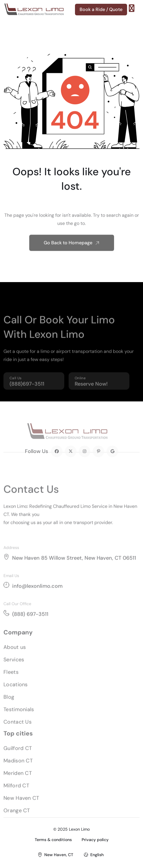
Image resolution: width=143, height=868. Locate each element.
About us (15, 654)
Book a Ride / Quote (101, 9)
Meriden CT (18, 780)
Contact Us (18, 728)
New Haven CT (21, 805)
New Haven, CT (59, 855)
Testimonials (19, 716)
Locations (16, 691)
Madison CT (18, 767)
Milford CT (16, 792)
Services (14, 666)
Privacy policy (95, 840)
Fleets (11, 679)
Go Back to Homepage (72, 249)
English (97, 855)
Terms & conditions (53, 840)
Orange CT (17, 817)
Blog (9, 703)
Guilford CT (18, 755)
